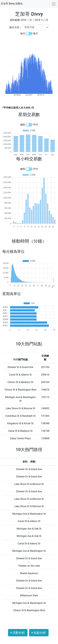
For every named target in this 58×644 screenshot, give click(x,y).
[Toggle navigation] (54, 4)
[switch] (29, 34)
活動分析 (18, 633)
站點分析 (39, 633)
